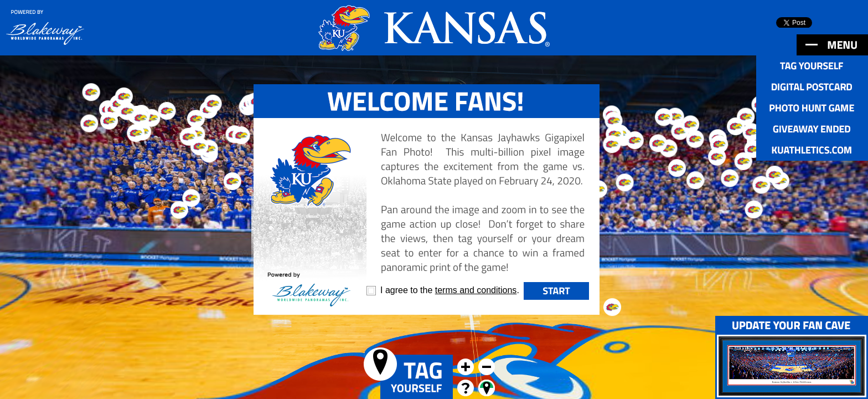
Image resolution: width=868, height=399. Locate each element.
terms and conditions (476, 290)
